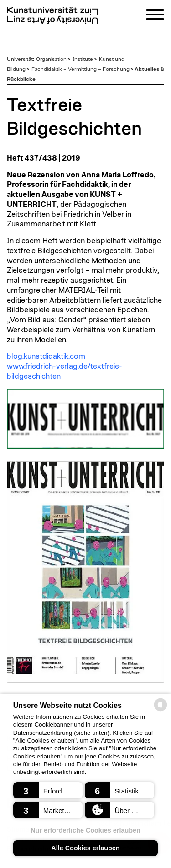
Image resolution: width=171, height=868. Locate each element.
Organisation (51, 59)
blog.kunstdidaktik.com (46, 356)
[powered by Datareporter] (161, 710)
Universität (20, 59)
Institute (83, 59)
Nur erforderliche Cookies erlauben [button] (85, 830)
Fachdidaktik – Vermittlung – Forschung (80, 69)
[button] (48, 790)
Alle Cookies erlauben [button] (85, 848)
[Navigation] (155, 16)
